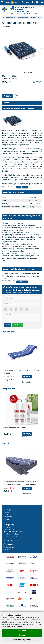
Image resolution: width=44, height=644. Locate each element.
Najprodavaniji (8, 332)
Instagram (9, 547)
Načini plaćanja (9, 525)
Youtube (8, 550)
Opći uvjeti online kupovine (13, 532)
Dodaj (7, 96)
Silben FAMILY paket (17, 427)
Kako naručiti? (9, 529)
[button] (32, 2)
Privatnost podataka (11, 534)
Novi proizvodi (8, 389)
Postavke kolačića (10, 536)
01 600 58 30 (36, 14)
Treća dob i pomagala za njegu (28, 18)
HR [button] (28, 2)
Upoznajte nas (9, 510)
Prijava (8, 325)
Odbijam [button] (22, 635)
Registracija (17, 325)
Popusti (5, 443)
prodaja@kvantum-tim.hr (21, 14)
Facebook (9, 544)
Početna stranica (9, 18)
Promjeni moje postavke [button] (22, 640)
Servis (6, 514)
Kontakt (6, 512)
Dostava (7, 527)
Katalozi (7, 519)
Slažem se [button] (22, 631)
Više (22, 187)
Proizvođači (8, 517)
